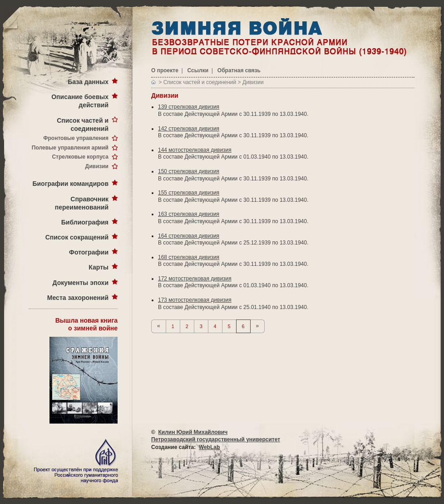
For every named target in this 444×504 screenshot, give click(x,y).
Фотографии (89, 252)
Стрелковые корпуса (80, 157)
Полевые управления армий (70, 148)
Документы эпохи (81, 283)
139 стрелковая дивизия (189, 107)
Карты (99, 267)
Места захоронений (78, 298)
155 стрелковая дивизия (189, 193)
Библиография (85, 222)
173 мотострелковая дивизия (195, 300)
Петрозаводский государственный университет (216, 439)
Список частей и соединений (83, 125)
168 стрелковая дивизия (189, 257)
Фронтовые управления (76, 138)
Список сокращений (77, 237)
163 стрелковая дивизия (189, 214)
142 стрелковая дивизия (189, 129)
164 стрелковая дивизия (189, 236)
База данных (88, 82)
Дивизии (97, 166)
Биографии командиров (70, 184)
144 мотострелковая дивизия (195, 150)
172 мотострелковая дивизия (195, 279)
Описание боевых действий (80, 101)
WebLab (209, 447)
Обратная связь (239, 70)
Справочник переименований (82, 203)
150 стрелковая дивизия (189, 171)
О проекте (165, 70)
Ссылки (198, 70)
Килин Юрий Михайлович (193, 432)
